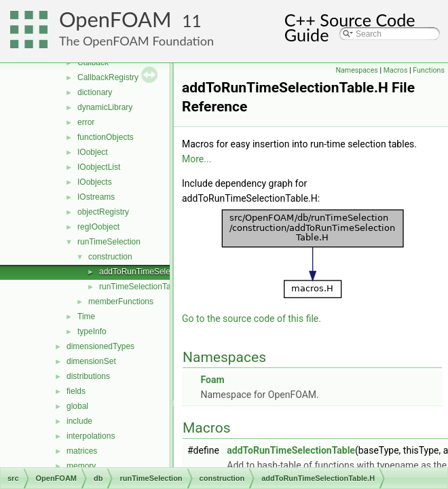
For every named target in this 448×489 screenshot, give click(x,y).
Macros (396, 70)
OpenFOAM (115, 19)
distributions (88, 376)
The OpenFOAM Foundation (136, 41)
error (86, 122)
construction (110, 257)
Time (86, 316)
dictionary (95, 92)
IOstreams (96, 197)
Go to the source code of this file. (251, 319)
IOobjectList (99, 167)
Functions (429, 70)
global (77, 406)
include (79, 421)
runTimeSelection (109, 242)
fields (76, 391)
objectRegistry (103, 212)
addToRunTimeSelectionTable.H (157, 272)
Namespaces (356, 70)
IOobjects (95, 182)
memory (81, 466)
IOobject (93, 152)
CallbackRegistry (108, 77)
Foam (212, 380)
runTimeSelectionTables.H (147, 287)
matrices (82, 451)
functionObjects (106, 137)
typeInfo (92, 331)
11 (192, 21)
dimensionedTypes (100, 346)
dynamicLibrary (105, 107)
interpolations (91, 436)
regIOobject (98, 227)
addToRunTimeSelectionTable (291, 450)
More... (197, 159)
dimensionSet (91, 361)
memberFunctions (121, 302)
